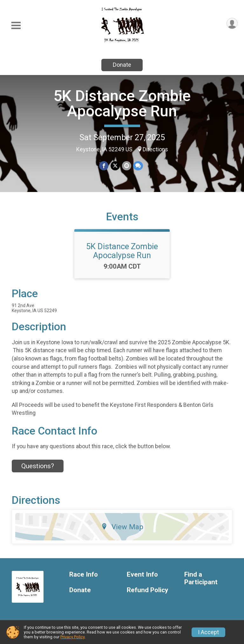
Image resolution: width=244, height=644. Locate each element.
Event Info (142, 578)
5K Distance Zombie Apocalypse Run (122, 103)
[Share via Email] (126, 166)
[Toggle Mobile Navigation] (16, 26)
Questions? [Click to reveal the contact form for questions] (38, 470)
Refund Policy (147, 594)
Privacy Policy (72, 637)
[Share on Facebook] (104, 166)
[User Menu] (232, 24)
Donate (122, 65)
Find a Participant (201, 582)
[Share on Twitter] (115, 166)
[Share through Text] (138, 166)
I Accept (208, 632)
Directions (155, 149)
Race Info (84, 578)
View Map (122, 531)
